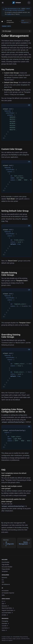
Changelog (5, 621)
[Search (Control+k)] (29, 3)
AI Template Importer (8, 593)
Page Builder (5, 565)
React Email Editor (8, 608)
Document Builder (7, 567)
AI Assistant (5, 591)
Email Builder (6, 562)
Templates (5, 571)
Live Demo (6, 628)
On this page (7, 31)
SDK (3, 582)
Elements (4, 578)
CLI (3, 580)
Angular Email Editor (8, 610)
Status (4, 630)
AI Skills (5, 615)
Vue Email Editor (7, 613)
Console (5, 626)
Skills (3, 595)
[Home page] (2, 21)
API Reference (6, 584)
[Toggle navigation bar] (3, 3)
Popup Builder (6, 569)
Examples (5, 623)
